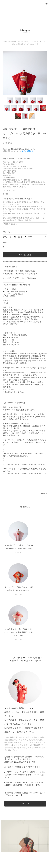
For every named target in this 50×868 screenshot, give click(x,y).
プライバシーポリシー (25, 846)
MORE (25, 768)
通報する (44, 494)
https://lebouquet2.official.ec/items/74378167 (24, 464)
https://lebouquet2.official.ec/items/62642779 (24, 473)
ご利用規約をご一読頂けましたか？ (19, 199)
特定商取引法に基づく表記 (25, 851)
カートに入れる (25, 255)
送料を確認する (27, 151)
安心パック (8, 232)
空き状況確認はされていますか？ (18, 158)
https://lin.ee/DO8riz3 (13, 294)
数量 (5, 243)
